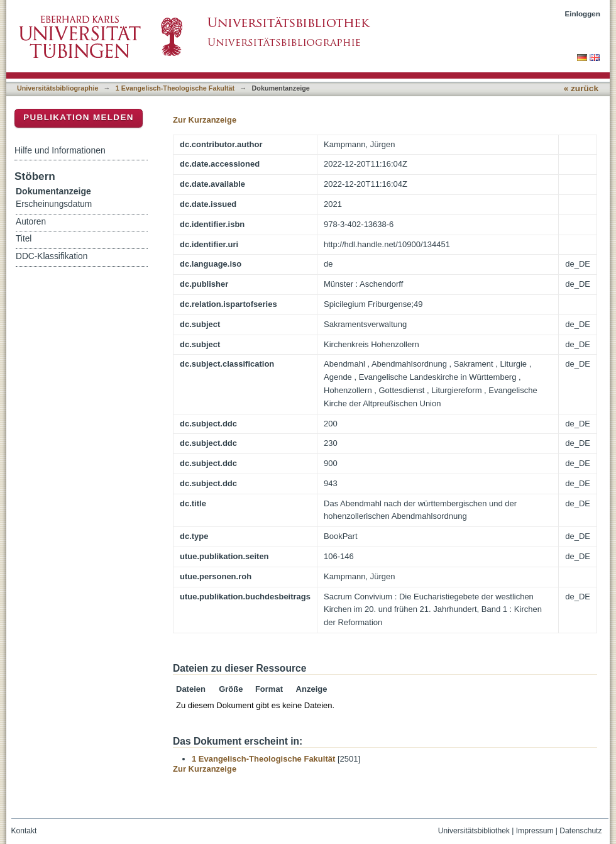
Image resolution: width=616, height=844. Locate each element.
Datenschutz (580, 831)
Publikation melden (79, 117)
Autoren (31, 222)
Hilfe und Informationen (60, 150)
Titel (24, 239)
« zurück (581, 88)
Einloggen (583, 14)
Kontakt (24, 831)
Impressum (535, 831)
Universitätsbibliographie (58, 88)
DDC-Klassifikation (52, 256)
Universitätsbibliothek (474, 831)
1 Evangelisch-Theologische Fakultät (175, 88)
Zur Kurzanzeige (205, 120)
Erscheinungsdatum (54, 204)
